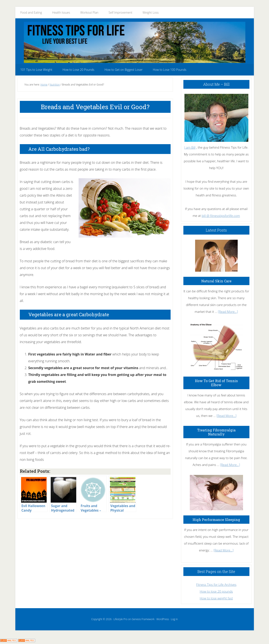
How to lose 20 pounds (216, 591)
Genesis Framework (143, 619)
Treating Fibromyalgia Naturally (216, 432)
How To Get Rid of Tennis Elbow (216, 383)
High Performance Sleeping (216, 520)
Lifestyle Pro (120, 619)
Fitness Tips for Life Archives (216, 585)
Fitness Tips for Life (135, 42)
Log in (174, 619)
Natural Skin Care (216, 281)
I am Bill (190, 147)
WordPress (163, 619)
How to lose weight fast (216, 598)
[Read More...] (228, 312)
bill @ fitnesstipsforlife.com (221, 216)
